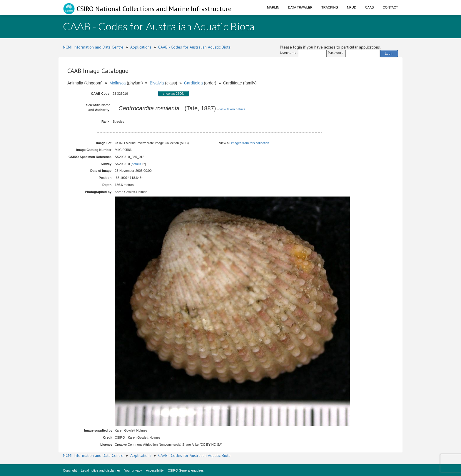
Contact (390, 7)
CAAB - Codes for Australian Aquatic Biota (194, 47)
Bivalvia (157, 83)
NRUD (352, 7)
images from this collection (250, 143)
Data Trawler (300, 7)
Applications (141, 47)
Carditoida (193, 83)
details (136, 164)
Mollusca (117, 83)
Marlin (273, 7)
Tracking (330, 7)
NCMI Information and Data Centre (93, 47)
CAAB (370, 7)
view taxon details (232, 109)
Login (389, 53)
